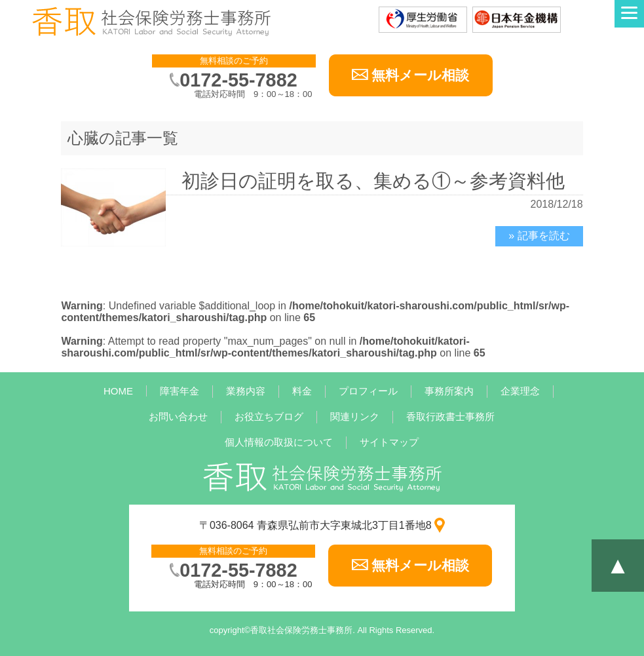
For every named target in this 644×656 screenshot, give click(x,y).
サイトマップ (389, 442)
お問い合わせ (178, 416)
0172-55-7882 (238, 80)
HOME (118, 391)
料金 (302, 391)
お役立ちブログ (269, 416)
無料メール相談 (420, 75)
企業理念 (520, 391)
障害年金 (180, 391)
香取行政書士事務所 (450, 416)
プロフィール (368, 391)
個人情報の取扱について (279, 442)
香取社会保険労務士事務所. (303, 630)
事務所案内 (449, 391)
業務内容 (246, 391)
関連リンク (355, 416)
